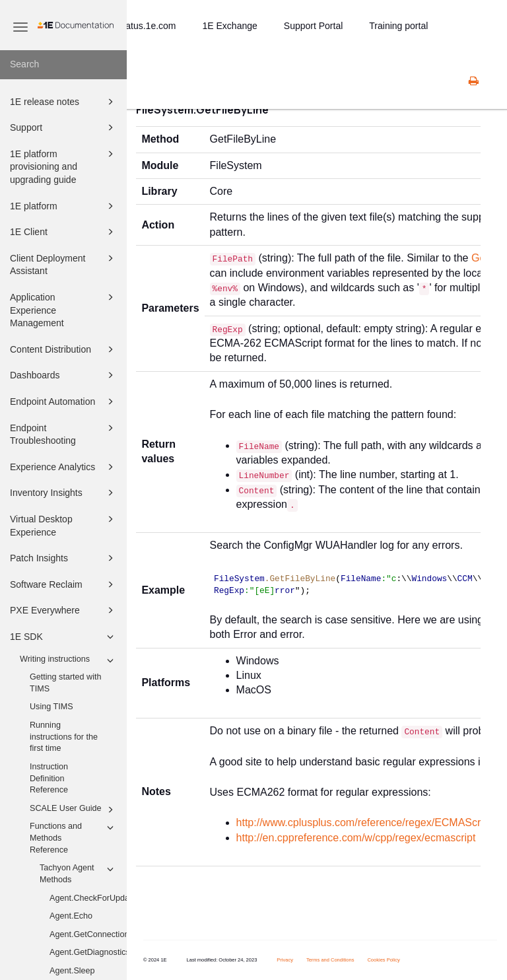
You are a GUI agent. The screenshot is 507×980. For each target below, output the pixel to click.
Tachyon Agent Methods (79, 873)
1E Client (64, 232)
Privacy (285, 960)
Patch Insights (64, 558)
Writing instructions (69, 660)
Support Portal (314, 26)
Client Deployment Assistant (64, 264)
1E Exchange (230, 26)
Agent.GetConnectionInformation (88, 934)
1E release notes (64, 102)
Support (64, 127)
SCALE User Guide (74, 810)
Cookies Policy (383, 960)
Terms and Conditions (330, 960)
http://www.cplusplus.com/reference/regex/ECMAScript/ (366, 822)
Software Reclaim (64, 584)
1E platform (64, 206)
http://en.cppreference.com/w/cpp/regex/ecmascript (356, 838)
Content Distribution (64, 349)
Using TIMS (51, 707)
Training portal (398, 26)
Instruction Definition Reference (49, 778)
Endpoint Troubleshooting (64, 434)
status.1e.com (147, 26)
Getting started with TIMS (66, 683)
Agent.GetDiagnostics (88, 952)
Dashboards (64, 375)
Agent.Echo (71, 916)
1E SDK (64, 637)
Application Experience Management (64, 309)
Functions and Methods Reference (74, 837)
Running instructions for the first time (64, 737)
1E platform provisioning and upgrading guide (64, 166)
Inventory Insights (64, 493)
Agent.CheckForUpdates (88, 898)
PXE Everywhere (64, 610)
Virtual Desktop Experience (64, 525)
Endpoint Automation (64, 402)
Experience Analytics (64, 467)
